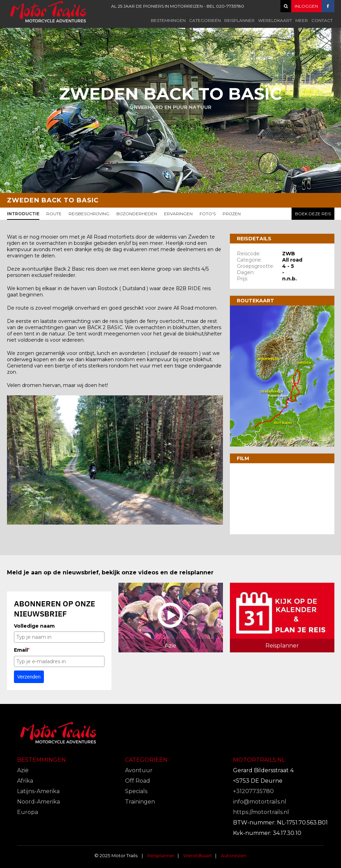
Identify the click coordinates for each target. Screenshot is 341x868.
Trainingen (140, 802)
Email (22, 650)
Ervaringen (178, 214)
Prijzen (232, 214)
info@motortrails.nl (260, 802)
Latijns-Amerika (38, 791)
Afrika (25, 781)
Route (54, 214)
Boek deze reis (313, 214)
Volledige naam (34, 626)
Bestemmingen (168, 20)
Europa (28, 812)
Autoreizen (234, 855)
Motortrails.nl (259, 760)
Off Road (138, 781)
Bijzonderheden (137, 214)
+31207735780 (253, 791)
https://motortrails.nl (261, 812)
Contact (322, 20)
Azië (23, 770)
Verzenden (29, 677)
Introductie (23, 214)
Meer (302, 20)
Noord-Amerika (38, 802)
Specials (136, 791)
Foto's (208, 214)
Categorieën (205, 20)
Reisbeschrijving (89, 214)
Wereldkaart (275, 20)
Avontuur (139, 770)
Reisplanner (239, 20)
